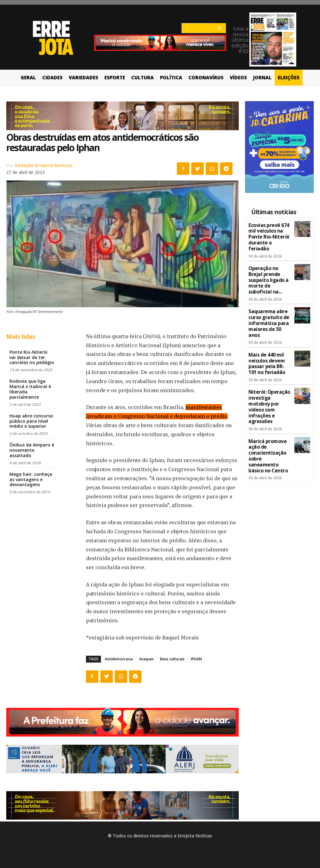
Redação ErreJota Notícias (44, 165)
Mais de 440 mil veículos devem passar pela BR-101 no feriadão (268, 337)
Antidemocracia (119, 659)
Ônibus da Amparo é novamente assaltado (32, 450)
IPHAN (196, 659)
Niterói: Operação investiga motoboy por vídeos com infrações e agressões (269, 374)
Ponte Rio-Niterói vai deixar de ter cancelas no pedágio (32, 357)
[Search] (220, 28)
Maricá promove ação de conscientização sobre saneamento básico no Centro (269, 414)
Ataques (146, 659)
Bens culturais (172, 659)
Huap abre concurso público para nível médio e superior (31, 421)
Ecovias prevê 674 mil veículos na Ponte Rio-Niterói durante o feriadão (268, 232)
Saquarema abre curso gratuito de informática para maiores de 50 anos (269, 302)
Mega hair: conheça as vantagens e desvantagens (31, 479)
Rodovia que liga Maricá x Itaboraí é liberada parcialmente (30, 389)
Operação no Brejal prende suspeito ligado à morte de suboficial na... (268, 267)
